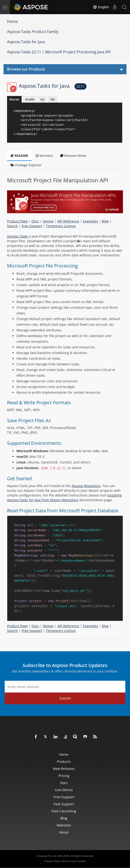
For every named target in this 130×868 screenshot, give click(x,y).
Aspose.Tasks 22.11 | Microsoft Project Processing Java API (59, 52)
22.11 (81, 86)
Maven (14, 99)
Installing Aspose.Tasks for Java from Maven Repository (64, 498)
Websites (64, 825)
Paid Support (64, 804)
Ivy (42, 99)
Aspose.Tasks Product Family (33, 32)
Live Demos (64, 790)
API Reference (68, 221)
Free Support (32, 226)
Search (12, 226)
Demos (48, 221)
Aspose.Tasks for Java (26, 42)
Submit (65, 698)
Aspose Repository (86, 486)
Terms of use (69, 861)
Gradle (30, 99)
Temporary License (61, 226)
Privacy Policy (52, 861)
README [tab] (19, 156)
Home (12, 21)
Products (64, 762)
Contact (81, 861)
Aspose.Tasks (18, 236)
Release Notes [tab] (73, 156)
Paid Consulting (64, 811)
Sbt (53, 99)
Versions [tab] (44, 156)
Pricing (64, 776)
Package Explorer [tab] (26, 165)
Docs (35, 221)
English (101, 7)
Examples (91, 221)
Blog (105, 221)
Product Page (17, 221)
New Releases (64, 769)
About (64, 832)
